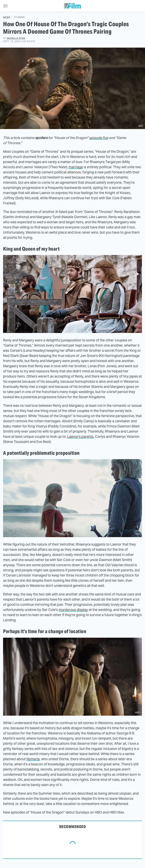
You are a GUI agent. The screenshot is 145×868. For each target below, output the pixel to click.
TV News (19, 17)
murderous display (73, 610)
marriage (76, 167)
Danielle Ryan (16, 38)
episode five (99, 138)
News (7, 17)
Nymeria (33, 759)
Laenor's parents (80, 436)
